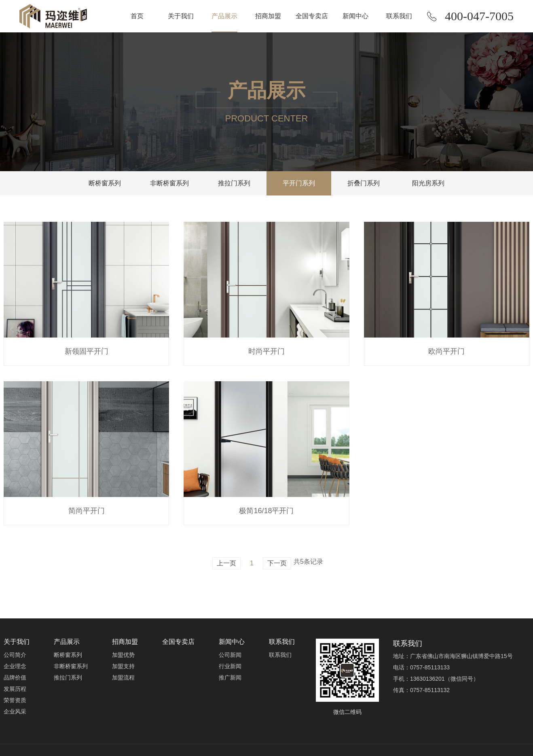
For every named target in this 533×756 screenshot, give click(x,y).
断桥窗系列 (105, 183)
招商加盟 (268, 16)
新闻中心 (355, 16)
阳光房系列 (428, 183)
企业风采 (15, 711)
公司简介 (15, 655)
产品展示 (224, 16)
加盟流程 (123, 677)
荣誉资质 (15, 700)
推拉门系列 (234, 183)
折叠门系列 (364, 183)
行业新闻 (230, 666)
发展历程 (15, 689)
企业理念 (15, 666)
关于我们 (181, 16)
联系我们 (399, 16)
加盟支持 (123, 666)
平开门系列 (299, 183)
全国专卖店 (312, 16)
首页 (137, 16)
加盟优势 (123, 655)
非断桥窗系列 (169, 183)
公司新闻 (230, 655)
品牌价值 (15, 677)
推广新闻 (230, 677)
